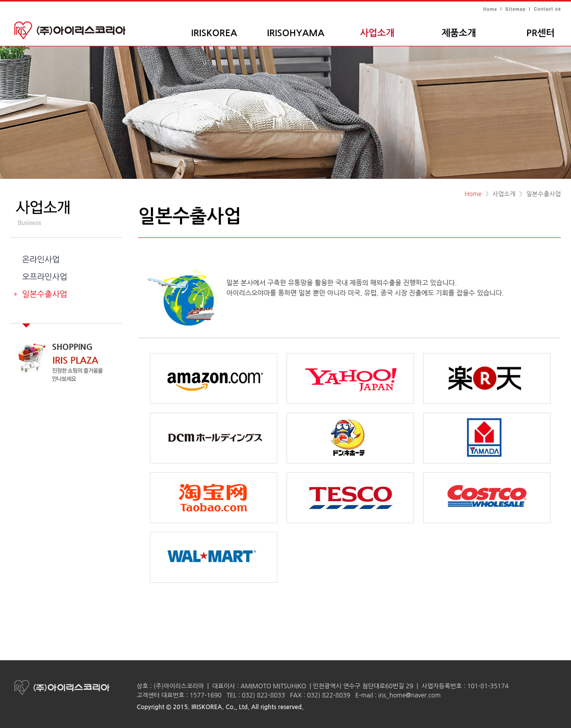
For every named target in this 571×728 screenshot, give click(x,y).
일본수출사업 (45, 294)
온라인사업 (41, 259)
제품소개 (459, 33)
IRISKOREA (214, 33)
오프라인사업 (45, 277)
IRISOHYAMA (296, 33)
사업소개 (377, 33)
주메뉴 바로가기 (0, 0)
